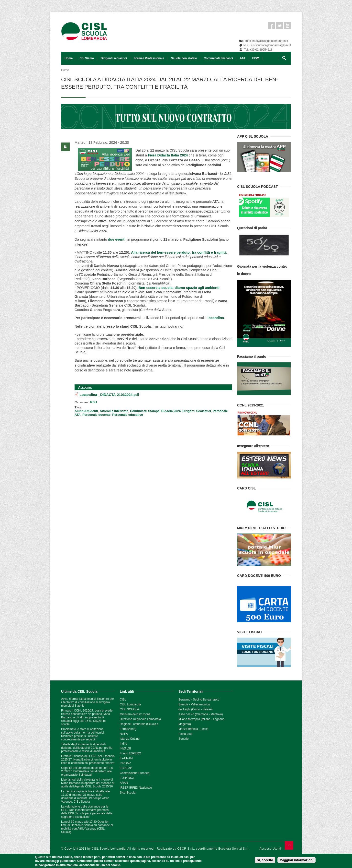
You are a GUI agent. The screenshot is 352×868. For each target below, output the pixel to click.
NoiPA (124, 734)
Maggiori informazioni (297, 860)
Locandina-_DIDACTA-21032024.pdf (109, 395)
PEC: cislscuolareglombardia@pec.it (267, 45)
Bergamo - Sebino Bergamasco (199, 700)
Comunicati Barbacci (218, 58)
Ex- (122, 758)
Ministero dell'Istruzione (135, 714)
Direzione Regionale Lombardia (140, 719)
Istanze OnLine (130, 739)
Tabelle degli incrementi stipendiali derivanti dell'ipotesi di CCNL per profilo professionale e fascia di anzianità (87, 748)
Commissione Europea (135, 773)
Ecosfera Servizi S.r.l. (234, 849)
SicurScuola (128, 793)
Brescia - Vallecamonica (194, 704)
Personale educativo (128, 415)
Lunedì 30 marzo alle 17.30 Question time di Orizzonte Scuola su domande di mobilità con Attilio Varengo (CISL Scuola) (87, 827)
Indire (123, 744)
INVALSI (125, 749)
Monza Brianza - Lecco (193, 729)
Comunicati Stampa (145, 411)
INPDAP (125, 763)
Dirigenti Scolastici (197, 411)
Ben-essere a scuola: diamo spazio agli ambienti (179, 288)
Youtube (287, 25)
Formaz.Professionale (149, 58)
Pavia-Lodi (185, 734)
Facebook (271, 25)
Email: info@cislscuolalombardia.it (266, 41)
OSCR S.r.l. (186, 849)
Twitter (279, 25)
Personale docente (96, 415)
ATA (243, 58)
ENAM (128, 758)
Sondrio (183, 739)
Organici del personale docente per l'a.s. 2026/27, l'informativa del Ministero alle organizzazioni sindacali (87, 771)
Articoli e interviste (114, 411)
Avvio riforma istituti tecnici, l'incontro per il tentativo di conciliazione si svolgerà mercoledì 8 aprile (88, 702)
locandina (216, 318)
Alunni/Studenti (86, 411)
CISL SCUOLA (129, 709)
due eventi (117, 239)
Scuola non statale (184, 58)
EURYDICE (127, 778)
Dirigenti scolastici (114, 58)
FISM (256, 58)
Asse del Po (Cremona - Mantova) (201, 714)
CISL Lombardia (130, 704)
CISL (123, 700)
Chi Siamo (87, 58)
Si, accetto (265, 860)
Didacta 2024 (171, 411)
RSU (93, 402)
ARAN (124, 783)
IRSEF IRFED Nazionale (136, 788)
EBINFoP (126, 768)
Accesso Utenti (270, 849)
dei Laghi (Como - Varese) (196, 709)
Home (69, 58)
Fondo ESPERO (130, 753)
